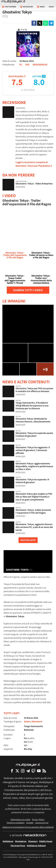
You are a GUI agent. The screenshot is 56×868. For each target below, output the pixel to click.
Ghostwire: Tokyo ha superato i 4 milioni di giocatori (32, 481)
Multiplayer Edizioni (36, 846)
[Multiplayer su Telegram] (28, 771)
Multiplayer (8, 841)
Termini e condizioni (16, 823)
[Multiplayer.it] (13, 1)
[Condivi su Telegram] (51, 23)
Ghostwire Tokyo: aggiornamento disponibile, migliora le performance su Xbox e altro (34, 466)
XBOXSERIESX (40, 65)
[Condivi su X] (40, 23)
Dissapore (33, 841)
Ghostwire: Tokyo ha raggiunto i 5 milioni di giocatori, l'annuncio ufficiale (33, 450)
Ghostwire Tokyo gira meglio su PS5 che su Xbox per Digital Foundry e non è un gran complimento (34, 497)
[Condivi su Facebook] (34, 23)
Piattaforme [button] (9, 7)
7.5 (17, 82)
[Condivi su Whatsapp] (45, 23)
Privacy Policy (38, 819)
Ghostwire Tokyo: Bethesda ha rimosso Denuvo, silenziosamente (33, 420)
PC (21, 65)
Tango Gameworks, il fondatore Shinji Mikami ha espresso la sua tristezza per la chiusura (32, 406)
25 (44, 76)
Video (51, 7)
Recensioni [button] (27, 7)
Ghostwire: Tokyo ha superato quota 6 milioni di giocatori (34, 434)
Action (27, 721)
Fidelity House (46, 841)
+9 (45, 369)
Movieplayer (21, 841)
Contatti (30, 823)
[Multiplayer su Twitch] (33, 771)
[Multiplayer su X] (17, 771)
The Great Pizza (18, 846)
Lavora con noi (42, 823)
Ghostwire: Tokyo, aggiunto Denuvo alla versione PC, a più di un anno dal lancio (34, 527)
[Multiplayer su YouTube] (39, 771)
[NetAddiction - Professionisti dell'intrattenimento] (35, 835)
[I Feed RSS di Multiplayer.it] (44, 771)
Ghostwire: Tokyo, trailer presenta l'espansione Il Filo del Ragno (33, 511)
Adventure (37, 721)
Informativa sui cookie (20, 819)
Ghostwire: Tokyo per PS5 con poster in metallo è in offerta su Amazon (34, 390)
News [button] (41, 7)
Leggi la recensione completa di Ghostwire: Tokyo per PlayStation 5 (34, 164)
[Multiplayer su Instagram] (23, 771)
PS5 (27, 65)
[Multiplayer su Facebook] (12, 771)
